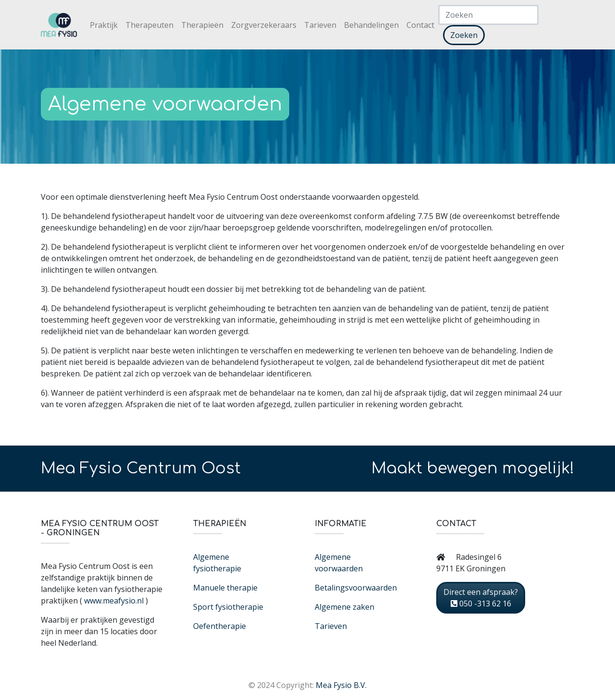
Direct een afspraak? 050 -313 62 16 (481, 598)
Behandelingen (371, 25)
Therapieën (202, 25)
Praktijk (104, 25)
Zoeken (464, 35)
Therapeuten (149, 25)
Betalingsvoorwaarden (356, 588)
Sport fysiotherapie (228, 607)
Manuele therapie (225, 588)
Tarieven (320, 25)
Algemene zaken (344, 607)
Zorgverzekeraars (264, 25)
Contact (420, 25)
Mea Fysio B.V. (341, 685)
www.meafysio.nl (114, 601)
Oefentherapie (220, 626)
